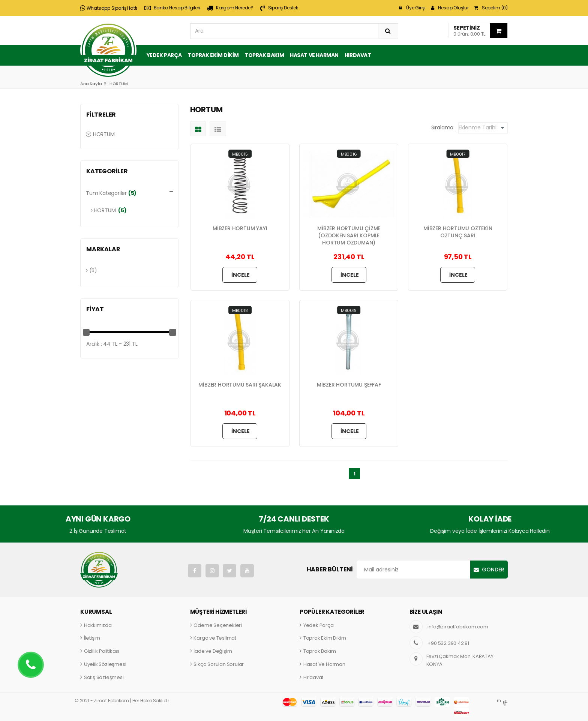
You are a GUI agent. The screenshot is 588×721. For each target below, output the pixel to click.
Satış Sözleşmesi (104, 677)
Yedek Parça (164, 55)
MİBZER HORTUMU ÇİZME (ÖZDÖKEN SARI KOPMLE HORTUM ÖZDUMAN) (349, 236)
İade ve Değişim (213, 651)
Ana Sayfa (91, 84)
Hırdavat (358, 55)
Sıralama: (443, 127)
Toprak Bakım (264, 55)
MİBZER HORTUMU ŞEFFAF (349, 385)
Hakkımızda (98, 625)
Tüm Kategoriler (106, 193)
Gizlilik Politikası (102, 651)
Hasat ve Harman (314, 55)
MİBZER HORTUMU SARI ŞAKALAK (240, 385)
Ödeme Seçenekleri (218, 625)
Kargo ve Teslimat (215, 638)
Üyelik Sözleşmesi (105, 664)
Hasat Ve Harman (324, 664)
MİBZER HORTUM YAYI (240, 229)
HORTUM (100, 134)
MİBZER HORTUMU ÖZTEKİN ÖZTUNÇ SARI (458, 232)
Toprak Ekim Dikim (213, 55)
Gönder (493, 570)
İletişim (92, 638)
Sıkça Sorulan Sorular (219, 664)
